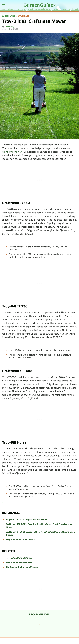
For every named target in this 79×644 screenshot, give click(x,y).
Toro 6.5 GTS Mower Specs (19, 562)
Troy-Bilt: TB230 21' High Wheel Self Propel (26, 519)
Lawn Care (24, 16)
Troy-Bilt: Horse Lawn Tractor (20, 540)
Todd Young (9, 26)
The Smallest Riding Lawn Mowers (22, 567)
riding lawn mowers (12, 152)
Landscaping (9, 16)
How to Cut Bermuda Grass (19, 558)
